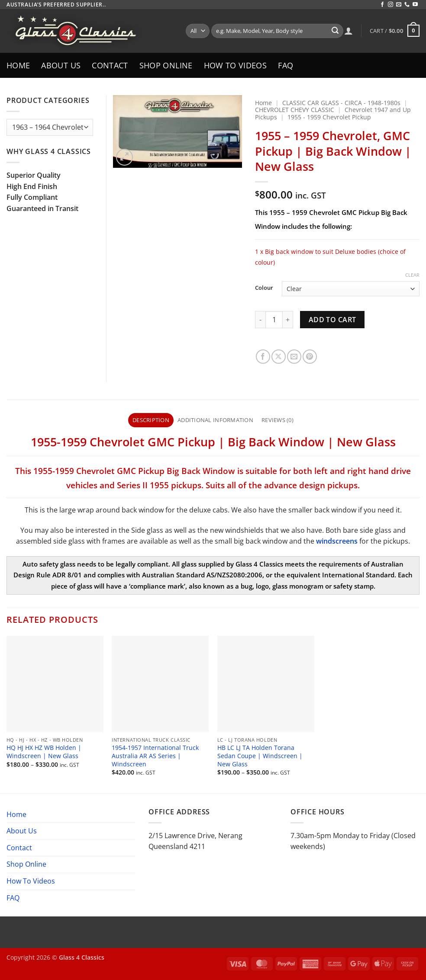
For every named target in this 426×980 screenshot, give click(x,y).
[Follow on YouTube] (415, 5)
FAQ (286, 65)
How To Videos (236, 65)
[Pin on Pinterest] (310, 357)
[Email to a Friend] (294, 357)
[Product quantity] (274, 320)
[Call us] (407, 5)
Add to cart (332, 320)
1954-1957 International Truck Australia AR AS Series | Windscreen (155, 756)
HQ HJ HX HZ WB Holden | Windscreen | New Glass (44, 752)
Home (18, 65)
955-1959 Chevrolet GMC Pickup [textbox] (126, 441)
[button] (395, 31)
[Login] (349, 31)
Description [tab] (151, 420)
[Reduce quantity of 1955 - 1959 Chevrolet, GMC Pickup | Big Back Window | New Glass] (260, 320)
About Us (61, 65)
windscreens (337, 541)
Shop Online (166, 65)
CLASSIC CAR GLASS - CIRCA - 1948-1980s (341, 103)
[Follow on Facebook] (382, 5)
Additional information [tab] (215, 420)
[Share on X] (279, 357)
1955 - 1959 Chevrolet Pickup (329, 117)
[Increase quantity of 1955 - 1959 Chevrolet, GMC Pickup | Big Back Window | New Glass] (288, 320)
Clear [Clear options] (412, 275)
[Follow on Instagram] (390, 5)
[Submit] (335, 31)
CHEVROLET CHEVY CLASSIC (295, 110)
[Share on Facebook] (263, 357)
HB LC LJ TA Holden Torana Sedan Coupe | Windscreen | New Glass (260, 756)
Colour (264, 288)
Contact (110, 65)
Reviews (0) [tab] (278, 420)
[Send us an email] (399, 5)
